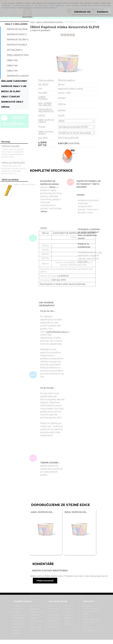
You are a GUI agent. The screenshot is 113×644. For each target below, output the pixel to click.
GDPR (33, 624)
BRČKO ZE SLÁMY (11, 91)
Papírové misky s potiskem (17, 35)
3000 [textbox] (62, 121)
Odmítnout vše (81, 12)
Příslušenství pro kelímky (18, 56)
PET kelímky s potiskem (15, 51)
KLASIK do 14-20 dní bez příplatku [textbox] (77, 133)
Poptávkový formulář (18, 629)
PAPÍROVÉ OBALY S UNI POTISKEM (14, 87)
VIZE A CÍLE (35, 630)
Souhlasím (102, 12)
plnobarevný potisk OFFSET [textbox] (74, 127)
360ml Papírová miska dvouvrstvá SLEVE (76, 512)
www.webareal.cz (67, 642)
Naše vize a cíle (19, 615)
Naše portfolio (19, 618)
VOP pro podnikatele (35, 607)
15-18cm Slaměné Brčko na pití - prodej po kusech (26, 184)
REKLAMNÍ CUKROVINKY (14, 81)
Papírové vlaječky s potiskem (18, 77)
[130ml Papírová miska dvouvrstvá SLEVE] (68, 150)
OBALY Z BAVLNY (11, 97)
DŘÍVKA (5, 107)
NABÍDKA (17, 606)
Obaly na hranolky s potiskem (14, 71)
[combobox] (77, 121)
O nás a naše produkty (18, 610)
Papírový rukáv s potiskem (17, 46)
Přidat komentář (45, 581)
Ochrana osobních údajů (36, 619)
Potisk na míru (19, 621)
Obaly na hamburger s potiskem (15, 66)
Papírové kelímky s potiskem (17, 30)
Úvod (32, 22)
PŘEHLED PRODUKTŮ (13, 163)
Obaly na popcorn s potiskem (13, 61)
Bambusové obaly (12, 102)
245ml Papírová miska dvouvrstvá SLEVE (42, 512)
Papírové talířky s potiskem (18, 40)
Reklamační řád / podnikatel (37, 613)
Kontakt (16, 633)
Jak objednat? (19, 624)
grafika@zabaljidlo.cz (57, 332)
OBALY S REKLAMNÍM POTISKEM (16, 25)
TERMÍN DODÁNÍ (10, 146)
